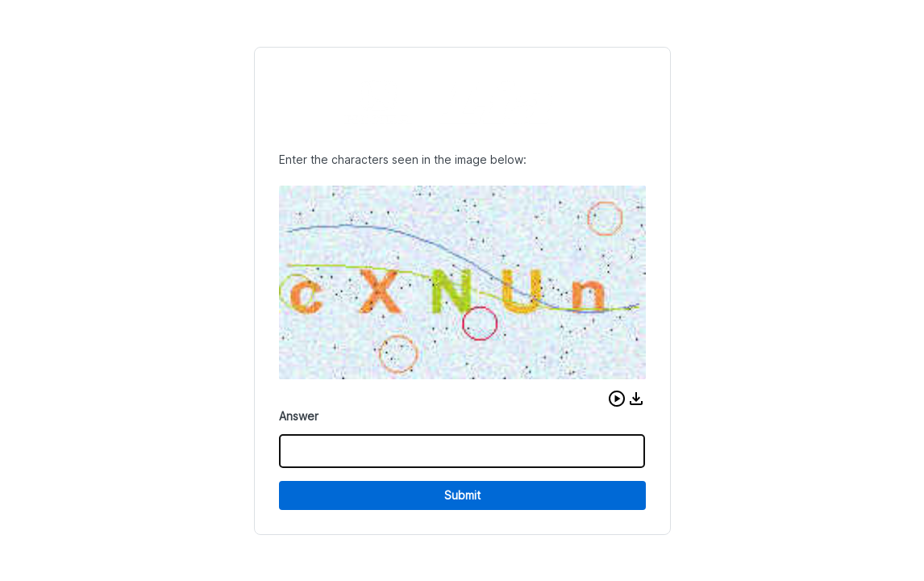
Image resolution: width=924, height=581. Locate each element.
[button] (617, 399)
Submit (462, 495)
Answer (299, 416)
